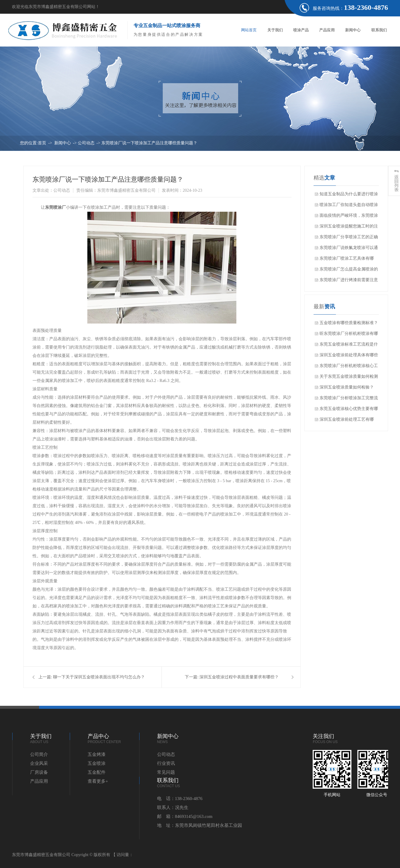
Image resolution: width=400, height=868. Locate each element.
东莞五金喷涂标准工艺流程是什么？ (349, 346)
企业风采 (39, 763)
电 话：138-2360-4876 (180, 799)
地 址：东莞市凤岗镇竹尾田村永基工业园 (200, 825)
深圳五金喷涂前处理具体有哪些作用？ (349, 357)
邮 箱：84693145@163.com (185, 816)
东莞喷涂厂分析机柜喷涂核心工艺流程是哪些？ (349, 367)
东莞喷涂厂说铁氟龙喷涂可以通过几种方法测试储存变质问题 (349, 249)
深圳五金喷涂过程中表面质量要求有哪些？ (239, 677)
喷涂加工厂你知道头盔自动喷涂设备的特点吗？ (349, 206)
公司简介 (39, 754)
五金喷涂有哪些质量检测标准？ (349, 323)
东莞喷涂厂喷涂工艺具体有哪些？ (347, 260)
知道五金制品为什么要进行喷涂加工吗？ (349, 196)
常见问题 (166, 772)
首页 (42, 143)
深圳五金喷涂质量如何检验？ (347, 387)
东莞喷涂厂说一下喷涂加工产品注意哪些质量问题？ (149, 143)
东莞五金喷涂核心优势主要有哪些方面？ (349, 410)
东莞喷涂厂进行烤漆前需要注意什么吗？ (349, 281)
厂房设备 (39, 772)
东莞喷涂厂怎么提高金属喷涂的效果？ (349, 271)
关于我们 (275, 30)
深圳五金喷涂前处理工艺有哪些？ (347, 421)
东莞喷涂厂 (55, 207)
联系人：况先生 (173, 807)
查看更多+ (98, 781)
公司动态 (86, 143)
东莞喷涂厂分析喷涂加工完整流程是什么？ (349, 400)
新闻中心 (353, 30)
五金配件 (97, 772)
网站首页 (249, 30)
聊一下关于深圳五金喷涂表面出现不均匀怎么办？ (99, 677)
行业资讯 (166, 763)
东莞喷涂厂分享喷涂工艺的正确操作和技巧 (349, 239)
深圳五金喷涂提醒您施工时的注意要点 (349, 228)
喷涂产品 (301, 30)
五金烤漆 (97, 754)
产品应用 (327, 30)
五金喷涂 (97, 763)
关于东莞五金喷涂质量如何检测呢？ (349, 378)
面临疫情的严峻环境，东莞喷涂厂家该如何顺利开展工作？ (349, 217)
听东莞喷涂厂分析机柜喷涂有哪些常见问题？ (349, 335)
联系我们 (379, 30)
